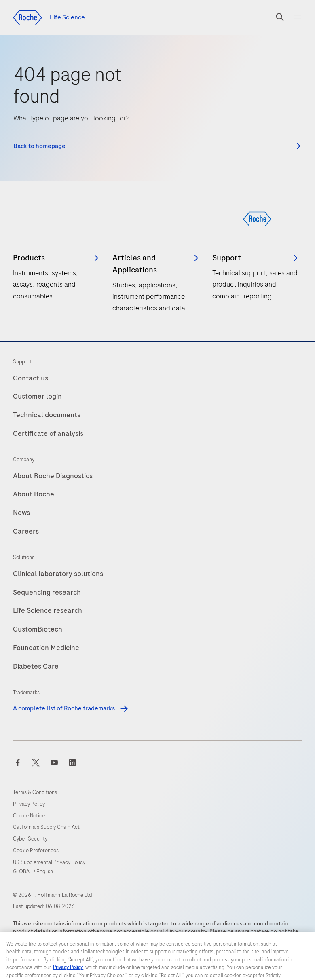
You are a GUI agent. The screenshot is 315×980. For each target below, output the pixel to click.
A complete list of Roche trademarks (71, 708)
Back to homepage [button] (39, 146)
